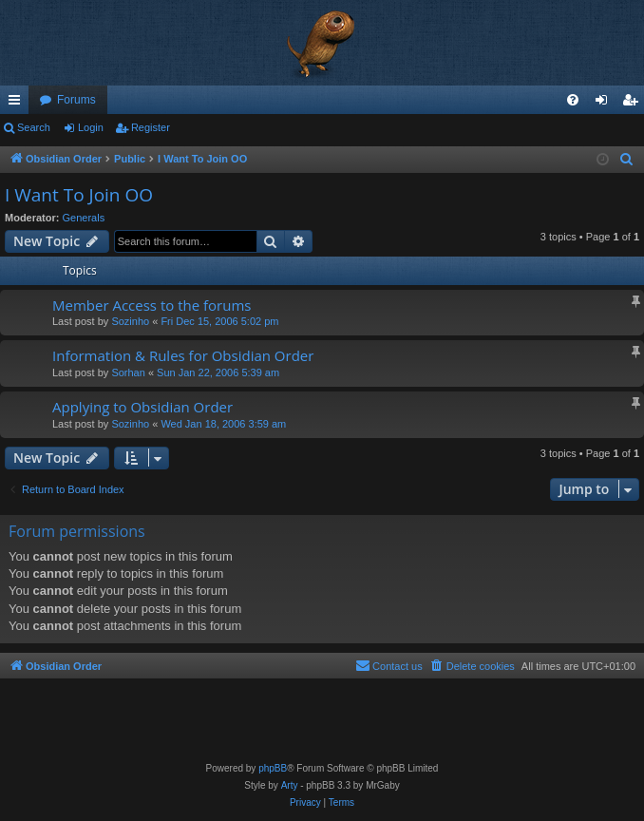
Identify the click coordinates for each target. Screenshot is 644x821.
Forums (76, 100)
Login (91, 127)
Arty (290, 785)
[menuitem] (573, 100)
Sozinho (130, 321)
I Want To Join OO (79, 195)
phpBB (273, 768)
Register (151, 127)
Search (34, 127)
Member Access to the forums (152, 305)
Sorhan (128, 372)
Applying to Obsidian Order (142, 407)
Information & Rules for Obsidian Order (183, 355)
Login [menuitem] (606, 104)
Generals (84, 218)
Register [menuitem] (634, 104)
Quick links (18, 104)
